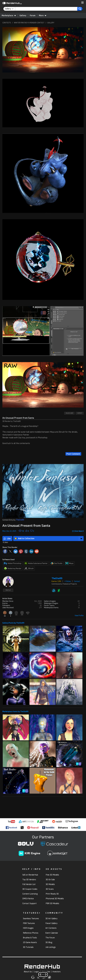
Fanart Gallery (51, 923)
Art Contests (51, 928)
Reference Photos (31, 933)
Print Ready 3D (52, 894)
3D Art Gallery (51, 919)
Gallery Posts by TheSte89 (13, 623)
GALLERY (51, 23)
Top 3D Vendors (29, 880)
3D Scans (50, 889)
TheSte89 (20, 520)
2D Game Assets (30, 942)
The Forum (50, 938)
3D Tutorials (28, 947)
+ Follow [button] (68, 581)
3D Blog (49, 942)
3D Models (50, 884)
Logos (37, 972)
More (43, 15)
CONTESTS (7, 23)
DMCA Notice (28, 899)
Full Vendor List (29, 884)
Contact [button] (77, 581)
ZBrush (29, 568)
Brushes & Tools (30, 938)
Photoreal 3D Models (55, 899)
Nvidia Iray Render (13, 568)
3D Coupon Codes (30, 889)
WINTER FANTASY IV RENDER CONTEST (29, 23)
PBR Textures (29, 923)
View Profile (79, 616)
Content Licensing (30, 894)
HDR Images (28, 928)
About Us (28, 972)
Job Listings (51, 947)
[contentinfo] (10, 9)
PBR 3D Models (52, 903)
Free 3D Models (52, 875)
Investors (57, 972)
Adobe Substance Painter (36, 563)
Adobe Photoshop (13, 563)
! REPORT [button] (80, 413)
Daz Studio (56, 563)
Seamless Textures (31, 919)
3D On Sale (50, 880)
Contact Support (29, 903)
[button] (82, 3)
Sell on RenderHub (30, 875)
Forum (33, 16)
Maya (69, 563)
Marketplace (9, 15)
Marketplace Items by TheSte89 (15, 712)
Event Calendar (52, 933)
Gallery (23, 16)
